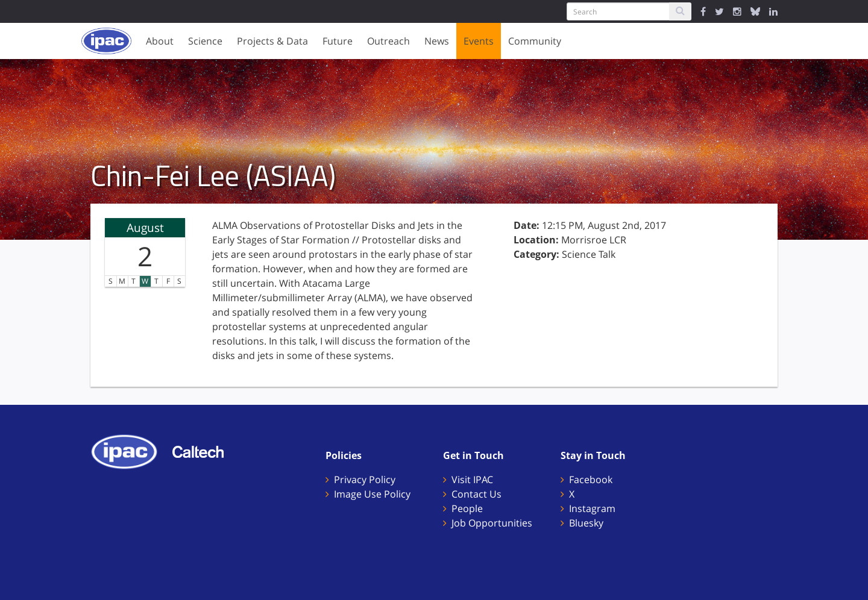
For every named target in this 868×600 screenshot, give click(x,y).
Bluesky (586, 523)
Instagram (592, 508)
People (467, 508)
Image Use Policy (372, 494)
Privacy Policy (365, 480)
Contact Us (476, 494)
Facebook (591, 480)
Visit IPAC (472, 480)
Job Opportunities (492, 523)
